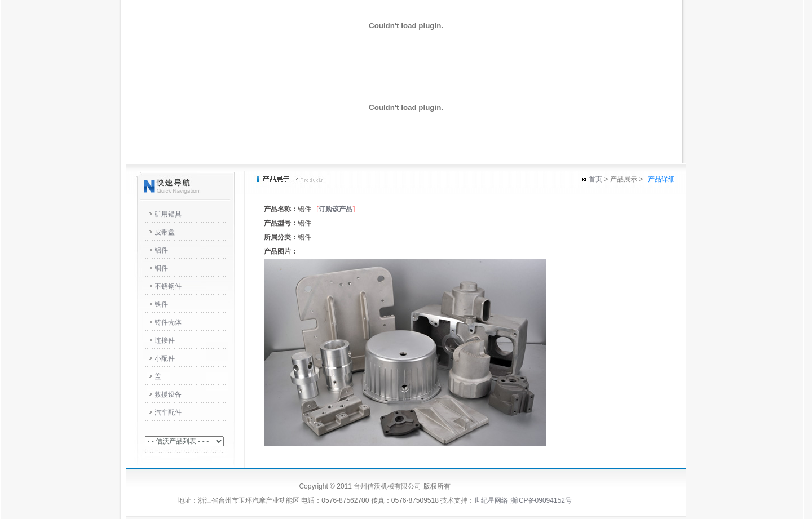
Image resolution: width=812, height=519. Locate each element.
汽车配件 (168, 412)
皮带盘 (165, 232)
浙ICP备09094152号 (541, 500)
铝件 (161, 250)
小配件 (165, 358)
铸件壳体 (168, 322)
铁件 (161, 304)
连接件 (165, 340)
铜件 (161, 268)
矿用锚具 (168, 214)
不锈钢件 (168, 286)
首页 (595, 179)
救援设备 (168, 394)
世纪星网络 (491, 500)
